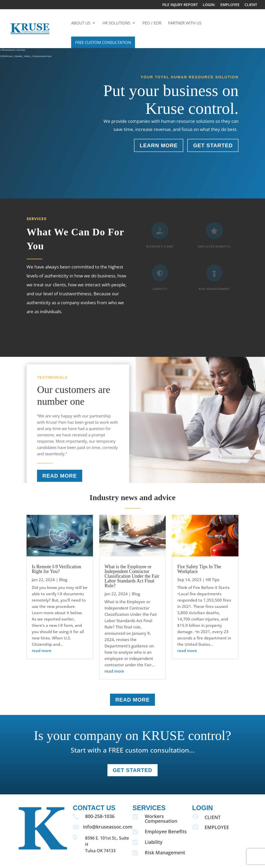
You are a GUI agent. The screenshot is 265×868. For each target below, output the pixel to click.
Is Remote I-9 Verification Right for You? (56, 569)
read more (42, 651)
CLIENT (251, 5)
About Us (81, 23)
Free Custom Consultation (103, 42)
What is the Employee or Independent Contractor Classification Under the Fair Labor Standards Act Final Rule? (132, 576)
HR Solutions (116, 23)
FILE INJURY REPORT (180, 5)
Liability (154, 842)
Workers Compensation (161, 819)
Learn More (159, 145)
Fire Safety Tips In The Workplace (199, 569)
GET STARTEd (132, 770)
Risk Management (165, 852)
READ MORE (59, 481)
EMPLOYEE (230, 5)
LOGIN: (209, 5)
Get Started (213, 145)
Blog (63, 580)
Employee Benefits (166, 831)
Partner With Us (185, 23)
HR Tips (212, 580)
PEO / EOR (152, 23)
